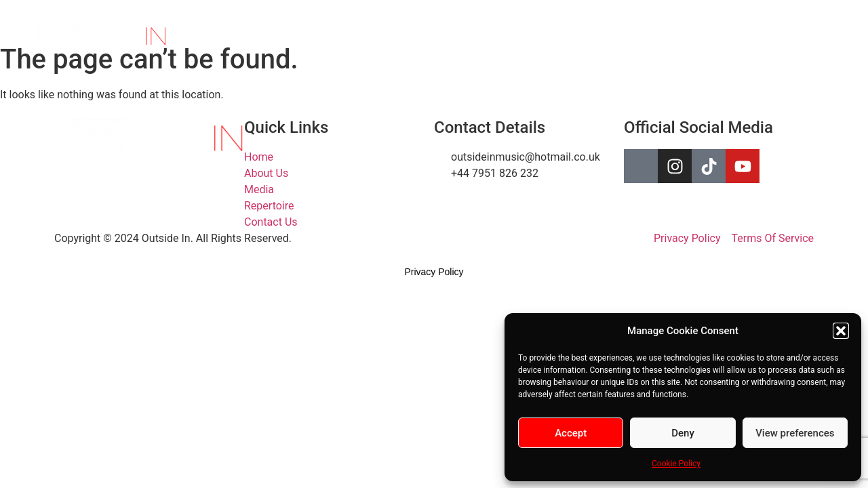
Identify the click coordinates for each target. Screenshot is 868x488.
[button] (841, 331)
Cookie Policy (676, 464)
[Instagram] (753, 36)
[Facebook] (723, 36)
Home (408, 36)
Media (523, 36)
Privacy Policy (434, 272)
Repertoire (583, 36)
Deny (683, 433)
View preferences (795, 433)
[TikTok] (783, 36)
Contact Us (655, 36)
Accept (571, 433)
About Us (466, 36)
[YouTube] (812, 36)
